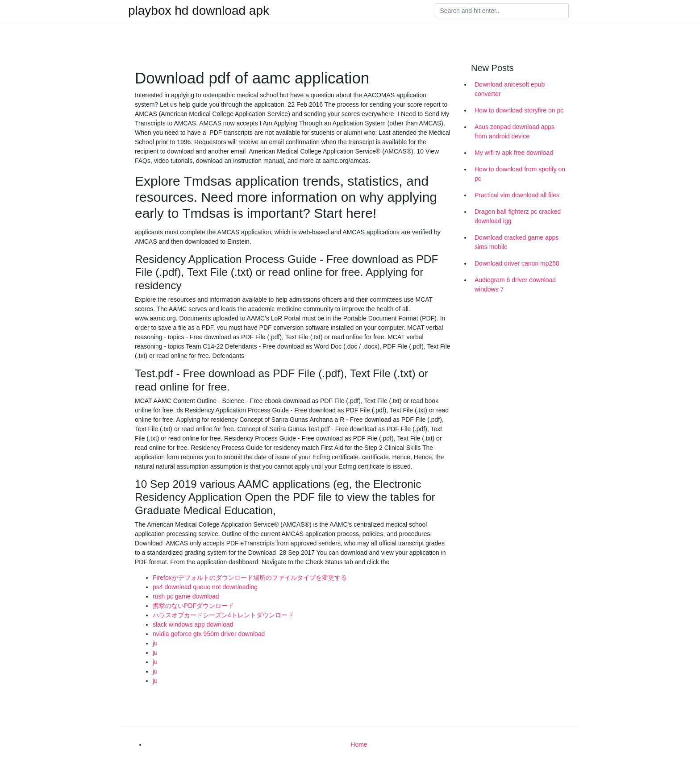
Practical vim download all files (517, 195)
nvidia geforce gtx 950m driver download (209, 634)
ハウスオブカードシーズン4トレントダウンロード (223, 615)
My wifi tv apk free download (514, 153)
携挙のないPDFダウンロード (193, 606)
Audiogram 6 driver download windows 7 (515, 285)
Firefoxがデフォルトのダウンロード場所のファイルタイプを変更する (250, 578)
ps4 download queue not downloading (205, 587)
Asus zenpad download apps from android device (515, 131)
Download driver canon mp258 (517, 263)
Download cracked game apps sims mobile (517, 242)
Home (359, 744)
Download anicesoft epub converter (510, 89)
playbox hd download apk (199, 11)
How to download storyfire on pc (519, 110)
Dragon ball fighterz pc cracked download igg (518, 216)
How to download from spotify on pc (520, 174)
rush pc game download (186, 596)
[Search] (502, 11)
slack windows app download (193, 624)
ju (155, 643)
